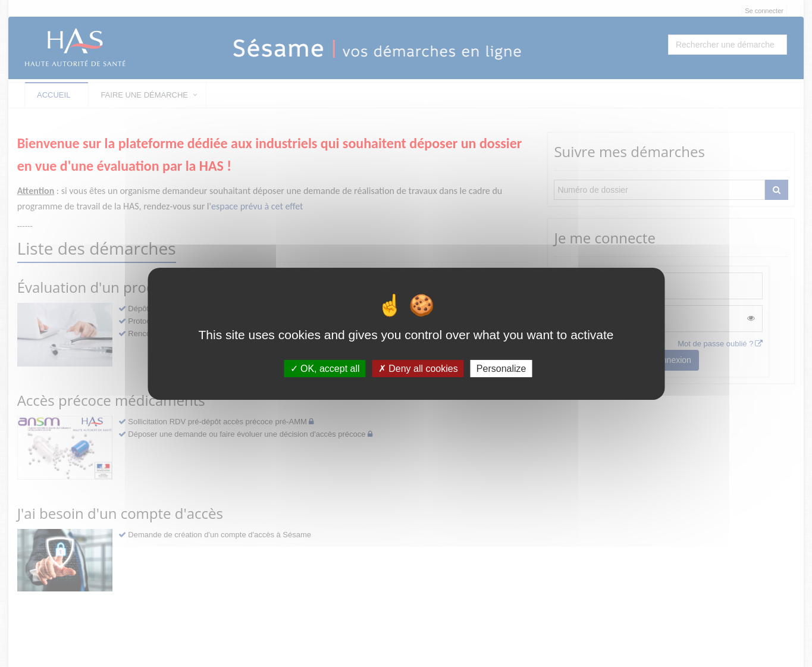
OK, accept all (325, 368)
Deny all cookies (418, 368)
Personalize (501, 368)
